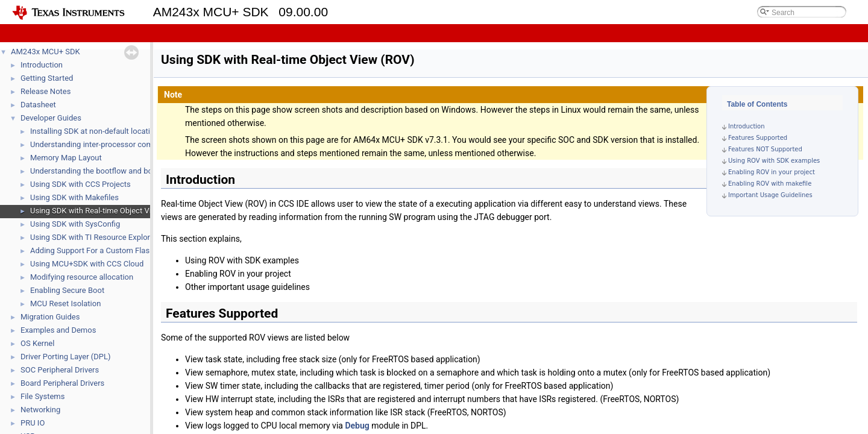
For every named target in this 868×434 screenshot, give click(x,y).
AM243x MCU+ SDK (46, 52)
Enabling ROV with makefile (770, 184)
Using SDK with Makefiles (74, 197)
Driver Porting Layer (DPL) (66, 357)
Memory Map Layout (66, 158)
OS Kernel (37, 343)
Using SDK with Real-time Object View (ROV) (107, 211)
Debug (357, 426)
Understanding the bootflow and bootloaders (108, 171)
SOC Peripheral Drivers (60, 370)
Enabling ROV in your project (772, 172)
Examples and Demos (58, 330)
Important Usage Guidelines (770, 195)
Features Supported (758, 138)
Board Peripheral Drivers (62, 383)
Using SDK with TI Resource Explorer (93, 237)
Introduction (42, 65)
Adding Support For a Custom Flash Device (105, 250)
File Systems (42, 396)
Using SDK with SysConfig (75, 224)
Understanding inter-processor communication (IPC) (121, 144)
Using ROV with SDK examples (774, 161)
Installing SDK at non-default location (95, 131)
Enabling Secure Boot (67, 290)
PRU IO (33, 423)
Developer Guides (51, 118)
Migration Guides (50, 317)
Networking (40, 410)
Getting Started (47, 78)
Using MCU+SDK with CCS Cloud (87, 264)
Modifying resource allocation (82, 277)
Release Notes (46, 91)
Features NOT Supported (765, 149)
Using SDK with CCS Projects (80, 184)
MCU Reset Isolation (65, 303)
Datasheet (38, 105)
